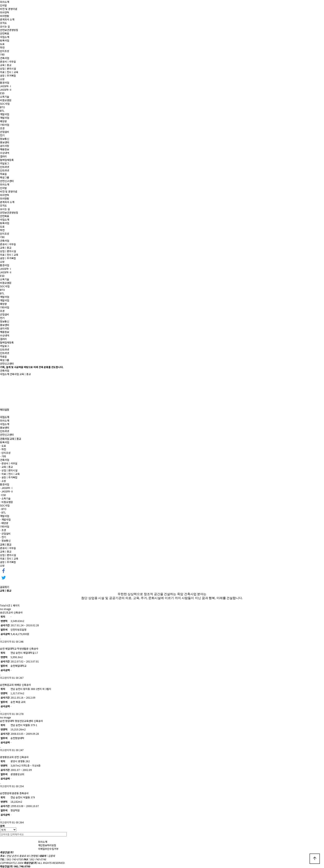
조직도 (3, 23)
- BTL (3, 512)
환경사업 (5, 83)
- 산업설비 (5, 533)
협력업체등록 (7, 160)
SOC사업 (5, 104)
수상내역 (5, 153)
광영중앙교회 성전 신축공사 (14, 757)
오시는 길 (5, 26)
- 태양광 (4, 523)
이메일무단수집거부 (48, 849)
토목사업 (5, 40)
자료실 (3, 174)
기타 (2, 54)
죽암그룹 (5, 177)
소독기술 (5, 97)
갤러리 (3, 156)
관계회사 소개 (7, 19)
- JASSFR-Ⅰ (7, 488)
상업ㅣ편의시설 (8, 68)
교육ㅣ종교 (6, 65)
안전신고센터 (7, 181)
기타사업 (5, 125)
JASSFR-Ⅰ (6, 86)
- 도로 (3, 446)
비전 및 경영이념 (9, 9)
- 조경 (3, 530)
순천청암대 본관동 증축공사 (14, 793)
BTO (2, 107)
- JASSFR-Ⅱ (7, 491)
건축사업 (5, 58)
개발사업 (5, 114)
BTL (2, 111)
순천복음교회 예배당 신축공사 (15, 685)
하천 (2, 47)
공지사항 (5, 146)
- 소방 (3, 481)
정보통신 (5, 139)
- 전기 (3, 537)
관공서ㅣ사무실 (8, 61)
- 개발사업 (5, 519)
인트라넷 (5, 167)
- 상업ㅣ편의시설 (9, 470)
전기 (2, 135)
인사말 (3, 5)
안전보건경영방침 (9, 30)
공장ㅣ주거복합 (8, 76)
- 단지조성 (5, 453)
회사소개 (5, 2)
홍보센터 (5, 142)
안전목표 (5, 33)
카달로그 (5, 163)
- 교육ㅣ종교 (6, 467)
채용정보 (5, 149)
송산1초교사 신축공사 (11, 612)
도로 (2, 44)
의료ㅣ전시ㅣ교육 (9, 72)
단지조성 (5, 51)
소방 (2, 79)
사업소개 (5, 37)
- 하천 (3, 449)
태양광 (3, 121)
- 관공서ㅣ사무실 (9, 463)
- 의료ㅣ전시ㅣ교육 (10, 474)
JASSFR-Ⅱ (6, 90)
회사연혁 (5, 12)
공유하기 (5, 587)
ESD (2, 93)
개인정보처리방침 (47, 845)
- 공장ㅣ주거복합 (9, 477)
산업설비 (5, 132)
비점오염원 (6, 100)
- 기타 (3, 456)
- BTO (3, 509)
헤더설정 (5, 410)
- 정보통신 (5, 540)
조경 (2, 128)
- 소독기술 (5, 498)
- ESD (3, 495)
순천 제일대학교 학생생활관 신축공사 (19, 649)
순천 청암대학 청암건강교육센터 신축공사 (21, 721)
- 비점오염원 (6, 502)
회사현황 (5, 16)
